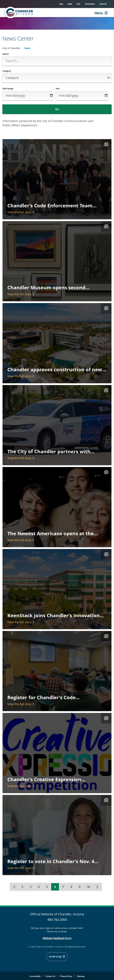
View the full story (21, 212)
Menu (99, 13)
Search (103, 4)
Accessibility (35, 976)
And (58, 89)
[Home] (19, 12)
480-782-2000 (57, 920)
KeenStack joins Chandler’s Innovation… (56, 615)
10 (90, 887)
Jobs (70, 4)
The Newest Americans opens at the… (53, 533)
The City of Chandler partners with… (51, 451)
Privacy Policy (66, 976)
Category (7, 71)
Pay (61, 4)
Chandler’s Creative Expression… (46, 779)
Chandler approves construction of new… (57, 369)
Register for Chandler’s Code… (44, 697)
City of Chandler (11, 48)
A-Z (78, 4)
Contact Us (50, 976)
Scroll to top (57, 957)
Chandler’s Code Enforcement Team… (52, 205)
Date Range (8, 89)
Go (57, 109)
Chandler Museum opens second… (48, 287)
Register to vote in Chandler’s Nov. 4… (53, 861)
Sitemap (81, 976)
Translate (90, 4)
